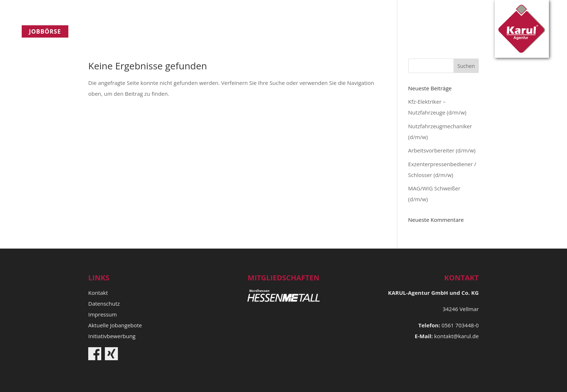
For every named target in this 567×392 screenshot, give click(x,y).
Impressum (103, 314)
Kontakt (239, 31)
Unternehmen (107, 31)
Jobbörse (45, 31)
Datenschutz (104, 303)
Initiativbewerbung (112, 336)
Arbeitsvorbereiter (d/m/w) (442, 150)
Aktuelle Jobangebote (115, 325)
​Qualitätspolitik (178, 31)
